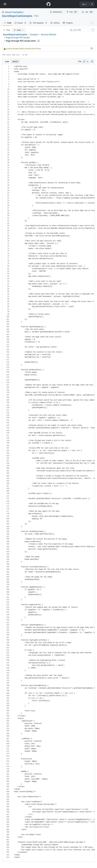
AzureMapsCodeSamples (17, 16)
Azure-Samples (14, 12)
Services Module (48, 34)
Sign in (84, 4)
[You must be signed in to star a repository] (88, 12)
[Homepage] (48, 4)
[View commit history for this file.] (92, 49)
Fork (72, 12)
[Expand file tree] (7, 30)
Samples (34, 34)
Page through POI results (18, 38)
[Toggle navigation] (5, 4)
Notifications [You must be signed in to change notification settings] (56, 12)
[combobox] (80, 30)
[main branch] (19, 30)
